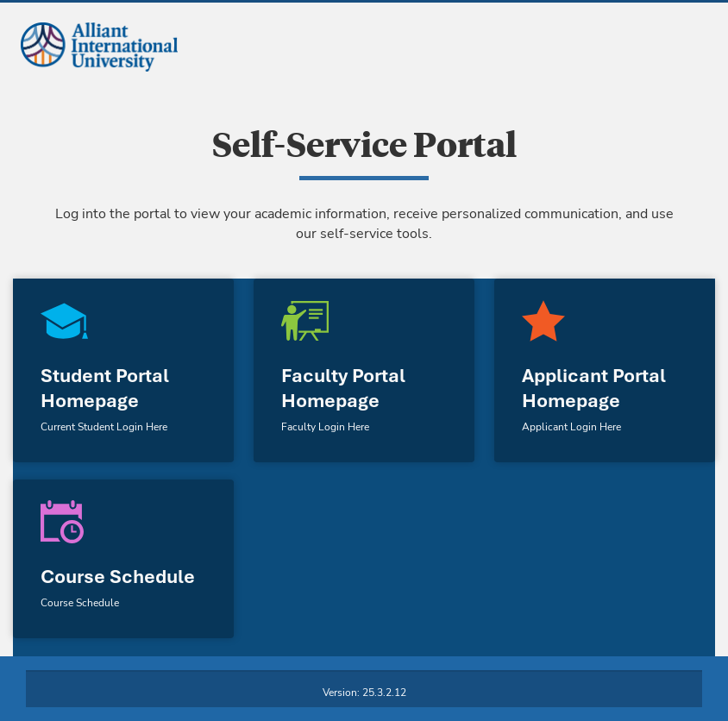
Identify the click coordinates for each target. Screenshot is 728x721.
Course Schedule (118, 577)
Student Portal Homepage (105, 388)
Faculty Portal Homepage (343, 388)
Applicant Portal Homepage (594, 388)
